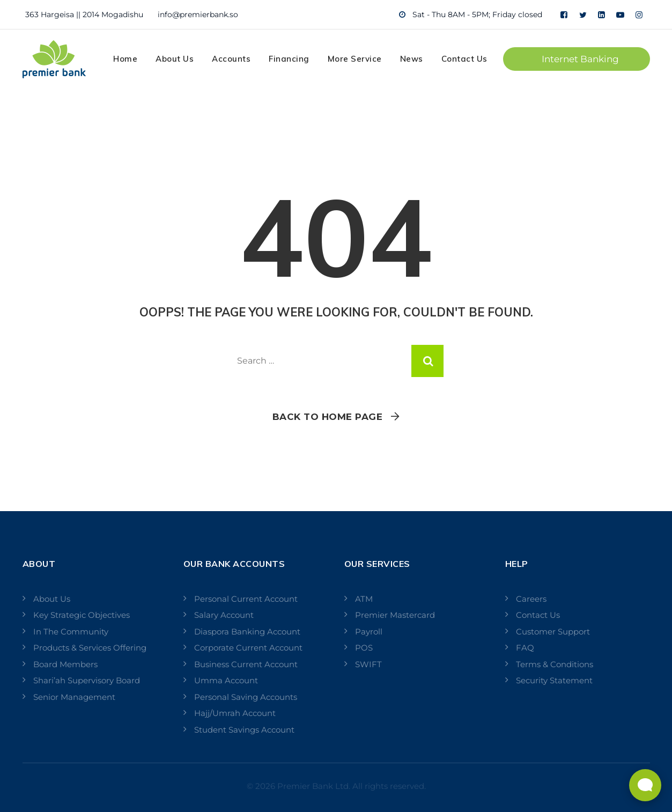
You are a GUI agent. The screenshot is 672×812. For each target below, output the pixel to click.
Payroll (369, 632)
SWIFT (368, 664)
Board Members (65, 664)
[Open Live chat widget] (645, 785)
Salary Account (224, 615)
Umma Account (226, 680)
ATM (364, 599)
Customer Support (553, 632)
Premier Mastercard (395, 615)
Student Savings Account (244, 730)
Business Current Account (246, 664)
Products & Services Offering (90, 648)
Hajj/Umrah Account (235, 713)
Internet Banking (580, 59)
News (412, 59)
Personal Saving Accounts (246, 697)
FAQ (525, 648)
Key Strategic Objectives (82, 615)
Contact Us (464, 59)
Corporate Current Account (248, 648)
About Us (175, 59)
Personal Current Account (246, 599)
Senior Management (74, 697)
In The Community (71, 632)
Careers (531, 599)
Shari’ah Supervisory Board (87, 680)
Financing (289, 59)
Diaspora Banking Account (247, 632)
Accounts (231, 59)
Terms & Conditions (555, 664)
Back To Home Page (328, 417)
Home (125, 59)
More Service (355, 59)
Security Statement (554, 680)
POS (364, 648)
